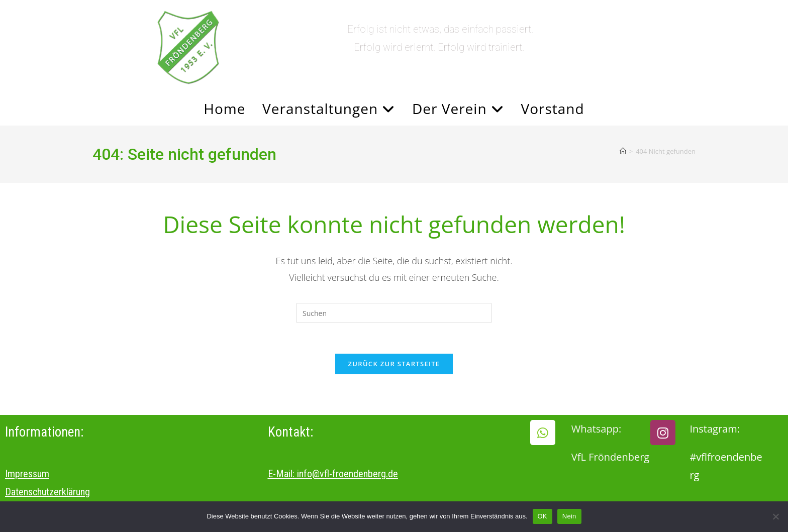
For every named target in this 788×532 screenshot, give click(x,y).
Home (224, 109)
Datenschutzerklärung (47, 492)
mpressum (28, 474)
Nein (569, 516)
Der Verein (458, 109)
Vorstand (553, 109)
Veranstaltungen (329, 109)
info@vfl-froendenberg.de (348, 474)
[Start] (623, 151)
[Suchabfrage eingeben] (394, 313)
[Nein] (775, 516)
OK (543, 516)
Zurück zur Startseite (394, 364)
